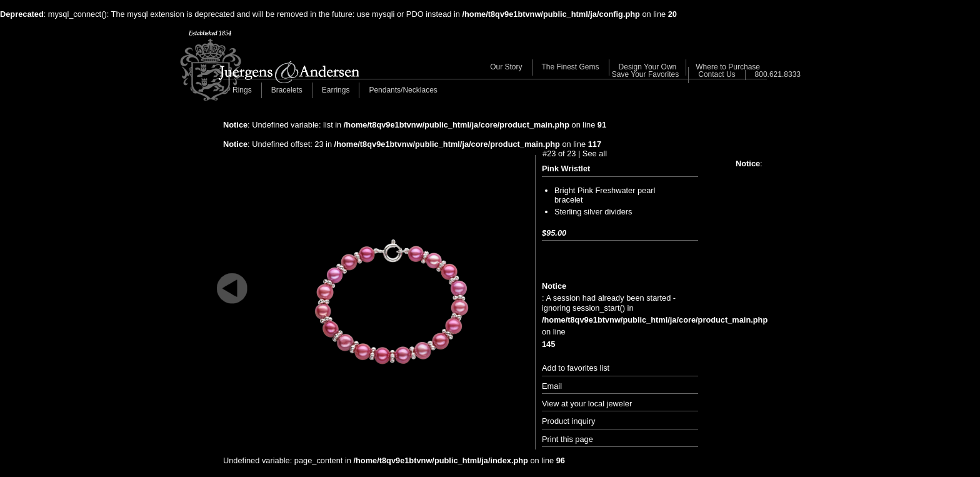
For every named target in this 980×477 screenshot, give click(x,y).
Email (552, 386)
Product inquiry (568, 421)
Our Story (506, 67)
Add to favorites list (576, 368)
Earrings (336, 90)
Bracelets (287, 90)
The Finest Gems (571, 67)
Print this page (567, 439)
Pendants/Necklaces (403, 90)
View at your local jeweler (587, 404)
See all (595, 153)
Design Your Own (648, 67)
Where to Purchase (728, 67)
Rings (242, 90)
